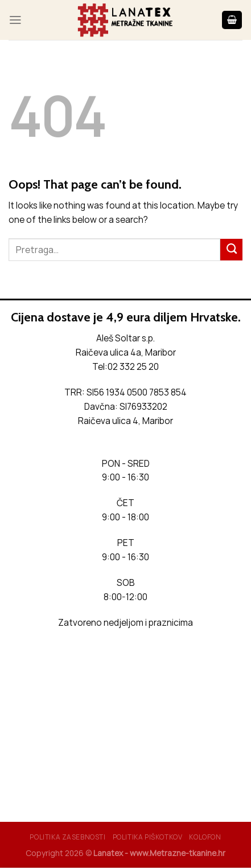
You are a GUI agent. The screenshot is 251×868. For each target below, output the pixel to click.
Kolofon (205, 837)
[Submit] (231, 250)
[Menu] (15, 20)
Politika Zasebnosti (67, 837)
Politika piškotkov (148, 837)
